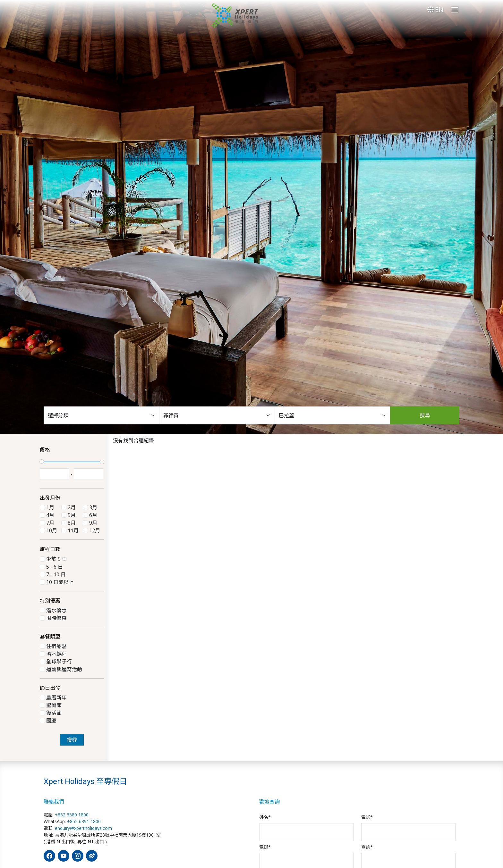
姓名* (265, 817)
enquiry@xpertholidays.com (83, 828)
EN (435, 9)
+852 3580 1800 (72, 815)
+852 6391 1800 (84, 821)
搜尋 (425, 415)
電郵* (265, 847)
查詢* (367, 847)
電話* (367, 817)
